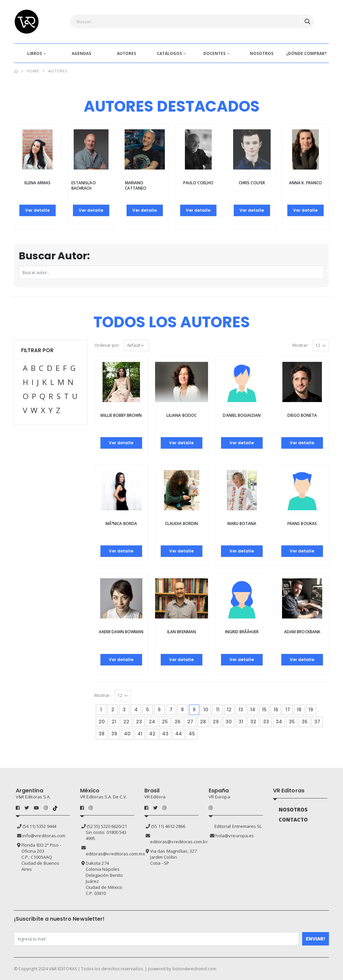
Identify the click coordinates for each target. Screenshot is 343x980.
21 (114, 722)
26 (178, 722)
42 (152, 734)
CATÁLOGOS (169, 53)
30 (229, 722)
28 (203, 722)
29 (216, 722)
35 (292, 722)
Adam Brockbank (302, 632)
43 (165, 734)
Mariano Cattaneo (136, 185)
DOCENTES (214, 53)
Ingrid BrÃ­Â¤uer (242, 632)
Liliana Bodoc (182, 415)
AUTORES (126, 53)
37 (317, 722)
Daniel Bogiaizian (242, 415)
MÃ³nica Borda (121, 524)
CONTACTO (293, 820)
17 (288, 710)
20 (102, 722)
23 (139, 722)
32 (253, 722)
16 (276, 710)
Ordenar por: (107, 345)
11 (218, 710)
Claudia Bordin (182, 524)
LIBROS (35, 53)
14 (253, 710)
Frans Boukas (302, 524)
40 (127, 734)
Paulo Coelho (198, 183)
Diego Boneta (302, 415)
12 (229, 710)
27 (190, 722)
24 (152, 722)
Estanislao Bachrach (84, 185)
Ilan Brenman (182, 632)
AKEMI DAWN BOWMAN (121, 632)
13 (241, 710)
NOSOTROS (262, 53)
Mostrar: (300, 345)
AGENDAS (81, 53)
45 (192, 734)
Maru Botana (242, 524)
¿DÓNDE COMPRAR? (306, 53)
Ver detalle (37, 210)
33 (266, 722)
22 (126, 722)
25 (165, 722)
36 (304, 722)
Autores (58, 71)
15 (264, 710)
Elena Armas (38, 183)
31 (241, 722)
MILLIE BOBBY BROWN (121, 415)
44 (179, 734)
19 (311, 710)
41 (140, 734)
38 (101, 734)
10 (206, 710)
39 (114, 734)
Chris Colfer (252, 183)
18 (299, 710)
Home (33, 71)
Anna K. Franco (305, 183)
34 (279, 722)
